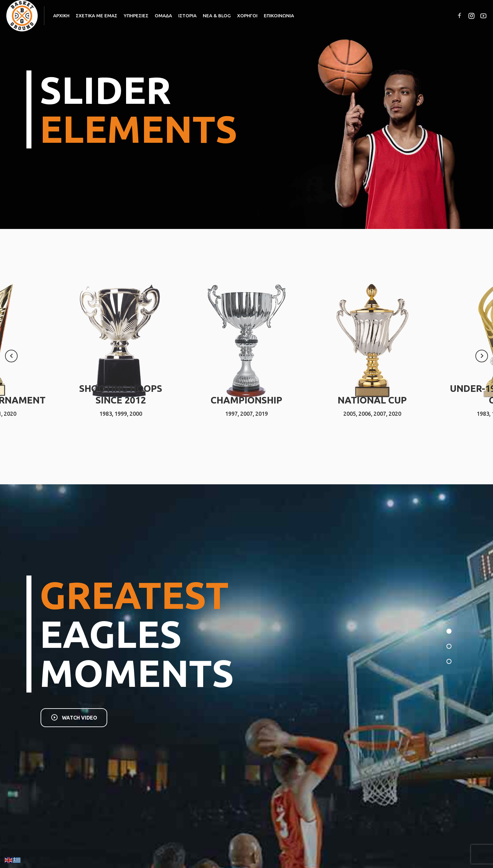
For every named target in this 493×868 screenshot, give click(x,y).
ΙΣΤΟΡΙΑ (187, 16)
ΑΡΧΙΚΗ (61, 16)
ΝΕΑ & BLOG (217, 16)
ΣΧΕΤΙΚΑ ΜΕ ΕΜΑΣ (97, 16)
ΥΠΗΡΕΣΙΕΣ (136, 16)
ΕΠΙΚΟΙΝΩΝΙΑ (279, 16)
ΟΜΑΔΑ (163, 16)
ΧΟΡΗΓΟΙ (247, 16)
